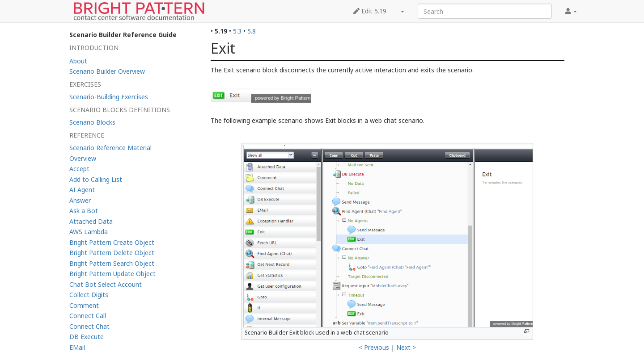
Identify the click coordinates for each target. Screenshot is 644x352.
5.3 (237, 31)
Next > (406, 347)
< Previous (374, 347)
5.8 (252, 31)
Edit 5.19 (370, 11)
